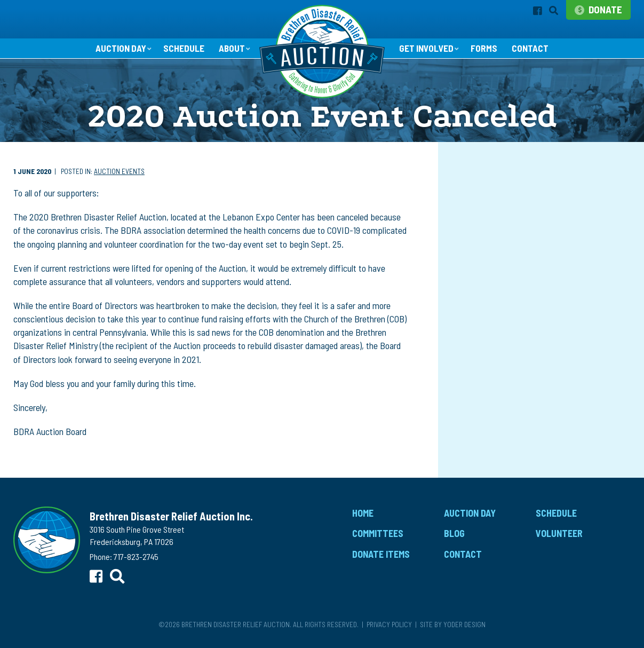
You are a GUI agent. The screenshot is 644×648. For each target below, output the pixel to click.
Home (363, 517)
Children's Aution (480, 215)
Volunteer (559, 538)
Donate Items (381, 558)
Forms (488, 52)
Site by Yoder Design (453, 628)
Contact (535, 52)
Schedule (181, 52)
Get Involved (427, 52)
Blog (454, 538)
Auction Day (116, 52)
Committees (378, 538)
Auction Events (119, 175)
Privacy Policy (389, 628)
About (230, 52)
